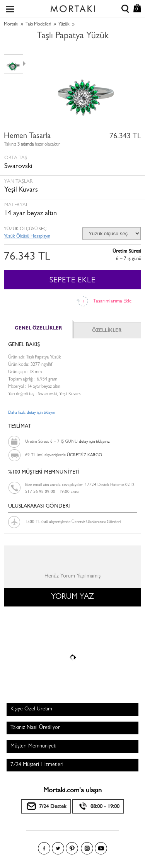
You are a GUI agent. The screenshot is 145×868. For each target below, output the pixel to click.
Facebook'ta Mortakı (44, 848)
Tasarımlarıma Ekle (112, 302)
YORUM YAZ (72, 597)
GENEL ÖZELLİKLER (38, 329)
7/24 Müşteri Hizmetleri (37, 765)
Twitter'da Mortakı (58, 848)
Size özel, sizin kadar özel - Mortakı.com (73, 7)
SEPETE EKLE (72, 281)
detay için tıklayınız (94, 442)
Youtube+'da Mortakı (101, 848)
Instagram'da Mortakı (87, 848)
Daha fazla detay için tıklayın (32, 413)
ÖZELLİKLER (107, 331)
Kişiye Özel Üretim (31, 709)
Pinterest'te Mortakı (72, 848)
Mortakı (11, 25)
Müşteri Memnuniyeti (33, 746)
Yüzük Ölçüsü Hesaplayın (27, 237)
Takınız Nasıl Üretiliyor (35, 728)
